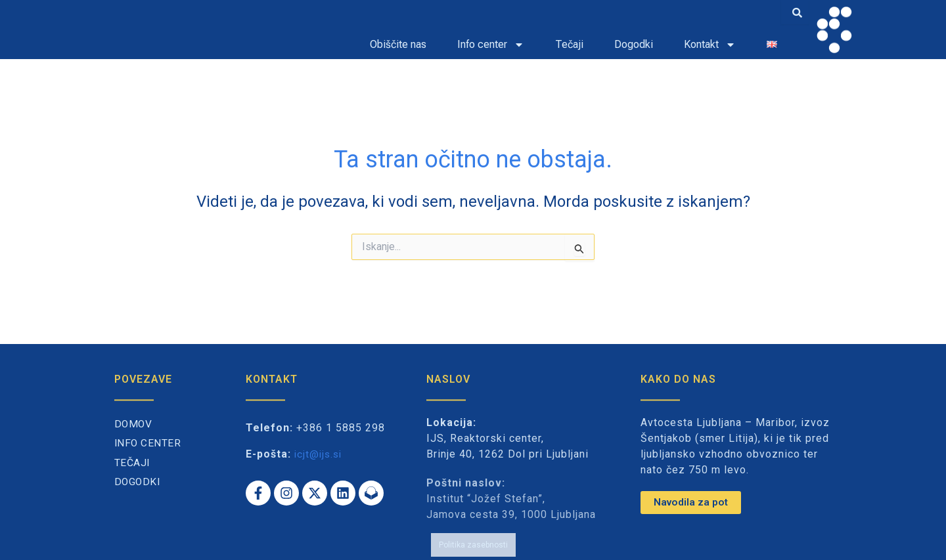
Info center (491, 45)
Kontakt (710, 45)
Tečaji (569, 44)
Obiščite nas (398, 44)
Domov (134, 424)
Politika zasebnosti (473, 539)
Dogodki (634, 44)
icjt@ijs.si (320, 454)
